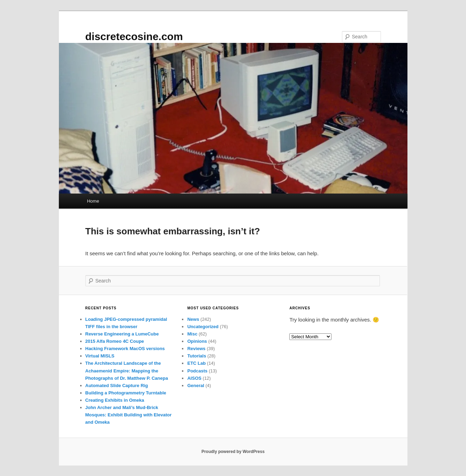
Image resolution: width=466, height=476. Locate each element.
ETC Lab (196, 363)
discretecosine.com (134, 36)
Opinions (197, 341)
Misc (192, 334)
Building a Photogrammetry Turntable (126, 393)
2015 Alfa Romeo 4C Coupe (115, 341)
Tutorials (197, 356)
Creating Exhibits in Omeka (115, 400)
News (193, 319)
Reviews (196, 349)
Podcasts (197, 371)
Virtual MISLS (100, 356)
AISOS (194, 378)
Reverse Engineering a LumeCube (122, 334)
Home (93, 201)
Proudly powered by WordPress (233, 452)
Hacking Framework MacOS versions (125, 349)
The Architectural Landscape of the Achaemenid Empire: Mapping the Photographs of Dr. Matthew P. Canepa (127, 371)
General (196, 386)
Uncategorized (203, 327)
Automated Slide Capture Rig (117, 386)
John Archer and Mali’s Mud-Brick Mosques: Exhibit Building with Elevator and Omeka (129, 415)
